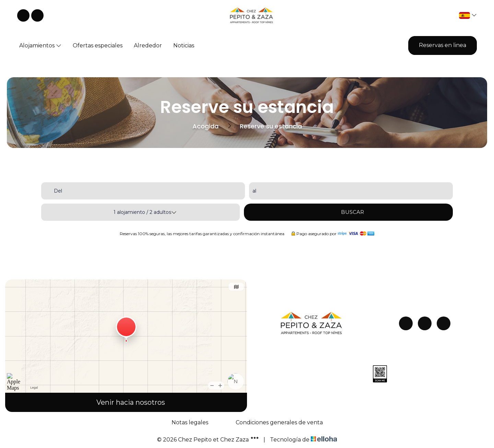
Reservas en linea (443, 45)
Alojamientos (40, 45)
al (254, 191)
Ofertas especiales (98, 45)
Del (58, 191)
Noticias (184, 45)
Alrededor (148, 45)
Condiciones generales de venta (279, 422)
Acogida (205, 126)
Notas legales (190, 422)
